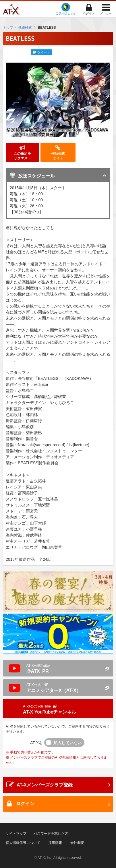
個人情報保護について (23, 843)
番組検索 (25, 28)
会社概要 (77, 843)
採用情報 (55, 843)
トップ (8, 28)
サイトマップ (16, 834)
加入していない (67, 743)
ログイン (89, 13)
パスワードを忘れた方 (51, 834)
